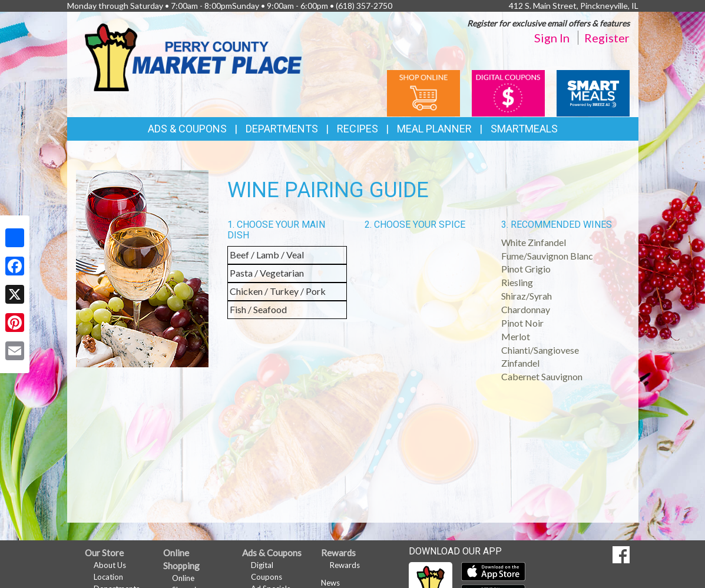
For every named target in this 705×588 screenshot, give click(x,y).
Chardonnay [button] (526, 309)
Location (108, 577)
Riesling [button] (517, 282)
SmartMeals (524, 129)
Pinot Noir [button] (522, 323)
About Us (110, 565)
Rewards (345, 565)
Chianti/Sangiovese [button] (540, 350)
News (330, 583)
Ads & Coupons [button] (187, 129)
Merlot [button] (516, 336)
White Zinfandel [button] (534, 242)
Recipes (358, 129)
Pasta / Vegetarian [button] (267, 273)
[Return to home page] (193, 56)
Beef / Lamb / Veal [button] (267, 255)
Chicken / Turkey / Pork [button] (278, 291)
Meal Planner (434, 129)
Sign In (552, 38)
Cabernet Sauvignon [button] (542, 376)
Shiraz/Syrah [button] (527, 296)
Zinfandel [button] (520, 363)
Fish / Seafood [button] (258, 309)
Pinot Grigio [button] (526, 269)
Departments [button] (282, 129)
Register (607, 38)
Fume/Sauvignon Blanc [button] (547, 256)
